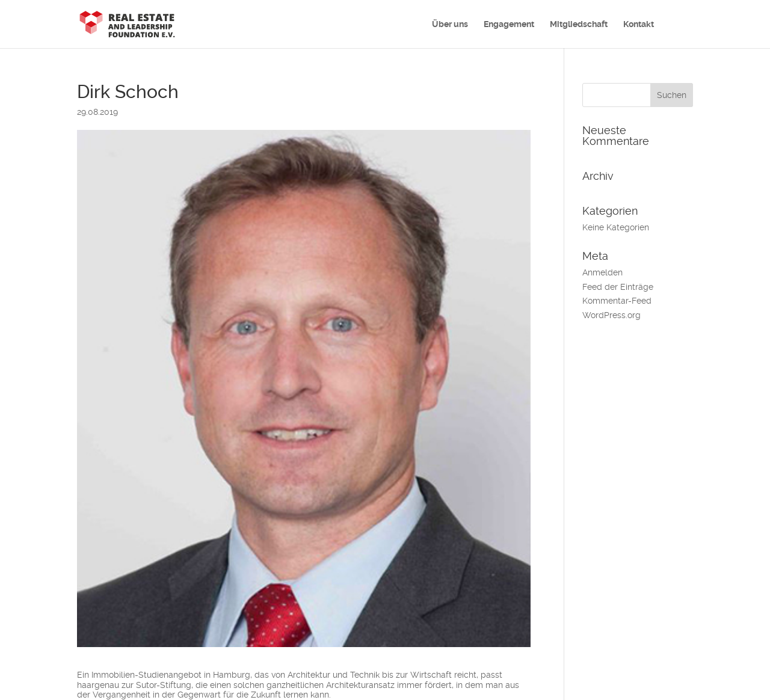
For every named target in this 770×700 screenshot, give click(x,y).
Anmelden (602, 272)
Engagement (509, 24)
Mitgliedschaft (579, 24)
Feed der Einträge (618, 287)
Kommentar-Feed (617, 301)
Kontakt (639, 24)
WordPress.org (611, 315)
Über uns (450, 24)
